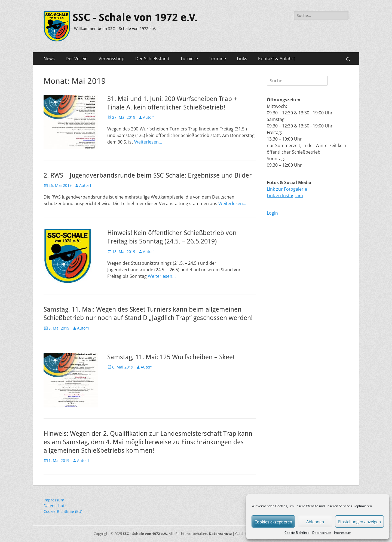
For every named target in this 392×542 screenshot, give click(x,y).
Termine (217, 59)
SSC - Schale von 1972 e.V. (135, 17)
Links (242, 59)
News (49, 59)
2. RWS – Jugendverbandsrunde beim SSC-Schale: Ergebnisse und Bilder (148, 175)
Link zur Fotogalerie (287, 189)
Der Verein (77, 59)
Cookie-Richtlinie (297, 533)
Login (272, 213)
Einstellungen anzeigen (359, 522)
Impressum (343, 533)
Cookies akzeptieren (273, 522)
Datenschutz (322, 533)
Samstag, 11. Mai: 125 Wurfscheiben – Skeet (171, 357)
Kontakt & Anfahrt (277, 59)
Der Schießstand (152, 59)
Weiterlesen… (148, 142)
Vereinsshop (111, 59)
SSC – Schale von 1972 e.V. (145, 534)
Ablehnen (315, 522)
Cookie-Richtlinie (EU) (63, 511)
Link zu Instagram (285, 196)
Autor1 (149, 117)
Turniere (189, 59)
